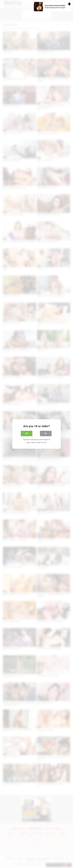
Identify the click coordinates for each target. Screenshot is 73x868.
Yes (27, 433)
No (46, 433)
